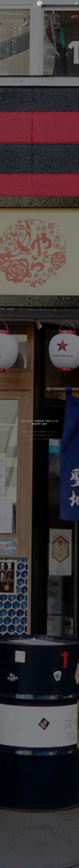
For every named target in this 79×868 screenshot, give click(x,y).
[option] (39, 434)
